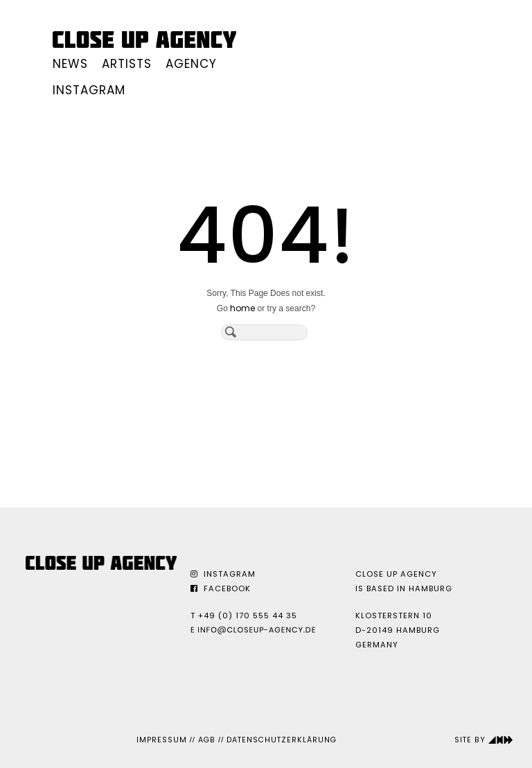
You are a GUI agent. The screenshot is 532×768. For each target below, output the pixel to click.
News (70, 64)
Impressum (162, 740)
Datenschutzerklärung (282, 740)
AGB (207, 740)
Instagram (89, 90)
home (242, 308)
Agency (191, 64)
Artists (127, 64)
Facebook (221, 588)
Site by (484, 740)
